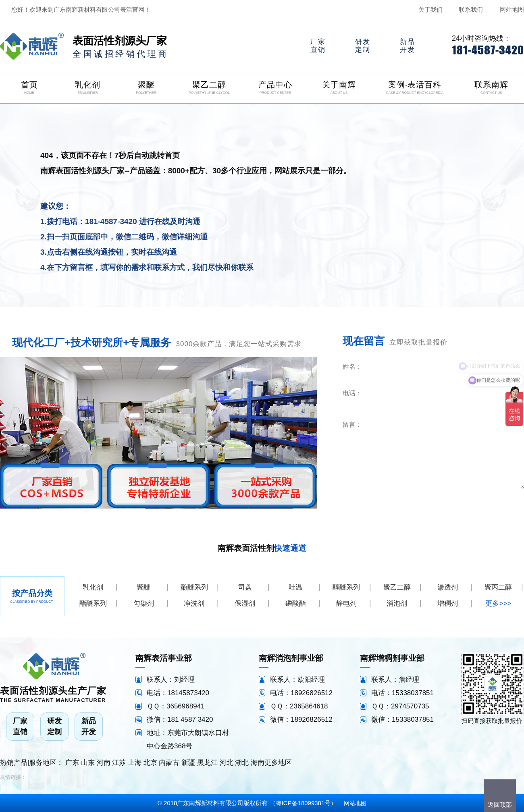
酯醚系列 (93, 603)
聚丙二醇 (498, 587)
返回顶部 (500, 805)
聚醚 (143, 587)
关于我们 (430, 9)
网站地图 (512, 9)
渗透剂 (448, 587)
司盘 (245, 587)
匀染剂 (144, 603)
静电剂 (346, 603)
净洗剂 (194, 603)
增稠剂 (448, 603)
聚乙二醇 (397, 587)
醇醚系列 (346, 587)
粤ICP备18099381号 (303, 803)
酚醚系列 (194, 587)
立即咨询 (475, 500)
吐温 (295, 587)
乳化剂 (93, 587)
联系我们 (471, 9)
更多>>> (498, 603)
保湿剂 (245, 603)
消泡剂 (397, 603)
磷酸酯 (296, 603)
